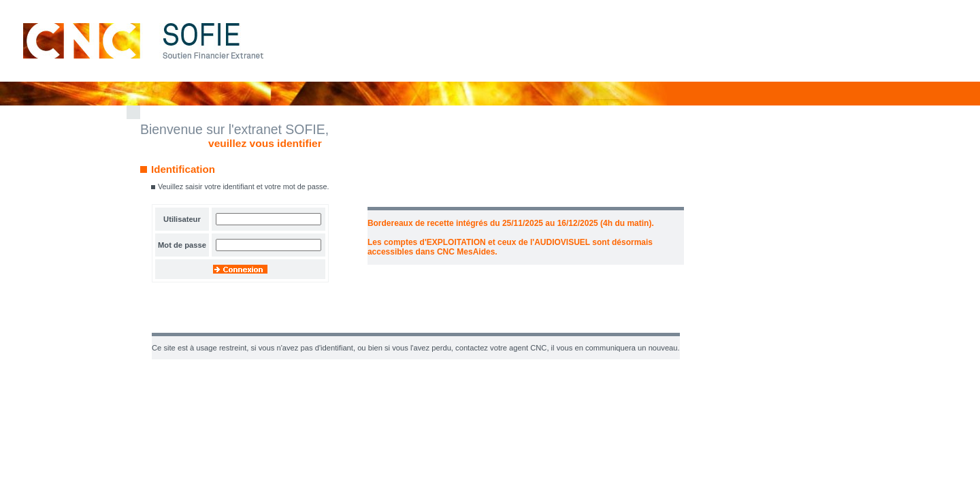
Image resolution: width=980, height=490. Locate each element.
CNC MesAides (466, 252)
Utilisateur (182, 219)
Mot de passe (182, 245)
